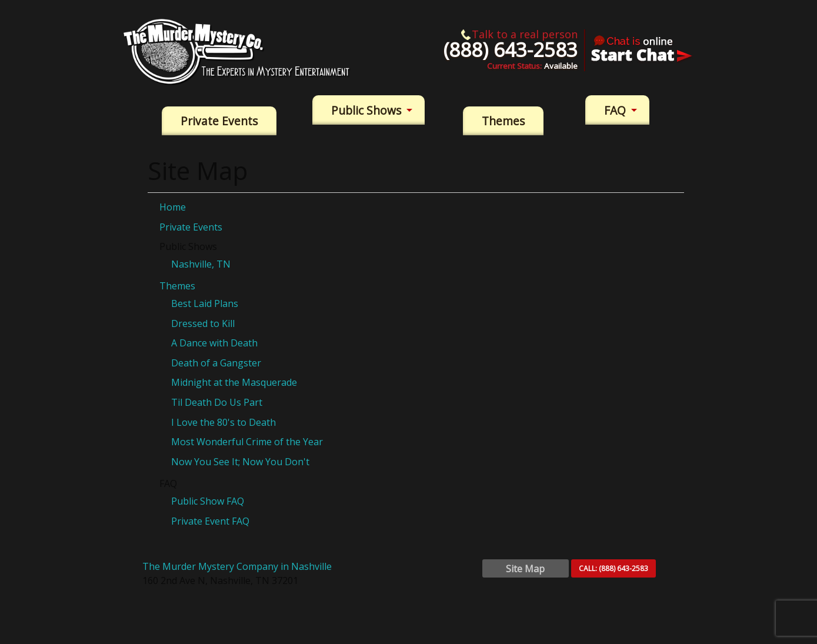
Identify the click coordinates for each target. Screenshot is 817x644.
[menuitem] (219, 121)
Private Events (219, 121)
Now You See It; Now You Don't (240, 462)
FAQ (615, 110)
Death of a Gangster (216, 363)
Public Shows (366, 110)
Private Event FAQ (210, 521)
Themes (503, 121)
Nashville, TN (201, 264)
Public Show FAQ (208, 501)
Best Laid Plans (205, 303)
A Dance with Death (214, 343)
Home (173, 207)
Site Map (525, 569)
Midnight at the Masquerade (234, 382)
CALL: (613, 568)
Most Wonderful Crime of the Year (247, 442)
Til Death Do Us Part (217, 402)
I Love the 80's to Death (224, 422)
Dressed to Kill (203, 323)
